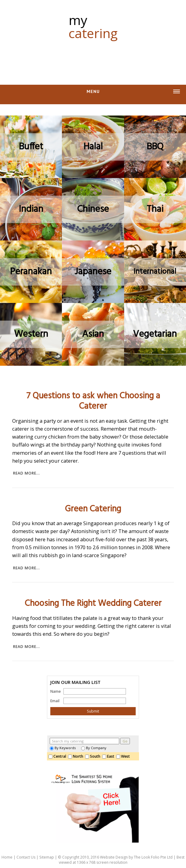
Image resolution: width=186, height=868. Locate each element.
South (94, 756)
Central (58, 756)
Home (7, 857)
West (124, 756)
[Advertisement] (93, 59)
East (109, 756)
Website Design (114, 857)
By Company (94, 748)
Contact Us (26, 857)
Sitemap (47, 857)
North (77, 756)
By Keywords (63, 748)
